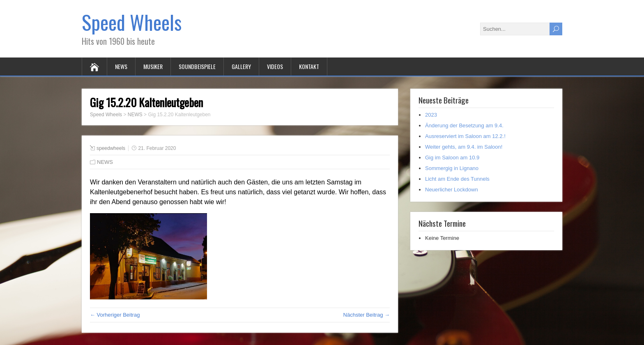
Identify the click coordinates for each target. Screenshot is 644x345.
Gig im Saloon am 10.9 (452, 158)
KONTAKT (309, 66)
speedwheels (111, 148)
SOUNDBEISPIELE (197, 66)
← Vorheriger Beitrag (115, 315)
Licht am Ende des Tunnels (457, 179)
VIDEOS (275, 66)
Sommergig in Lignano (452, 168)
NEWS (121, 66)
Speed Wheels (132, 22)
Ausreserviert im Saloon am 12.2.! (465, 136)
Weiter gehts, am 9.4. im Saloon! (464, 147)
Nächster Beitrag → (367, 315)
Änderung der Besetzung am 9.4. (464, 125)
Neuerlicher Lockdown (452, 190)
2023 (431, 115)
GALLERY (241, 66)
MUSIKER (153, 66)
